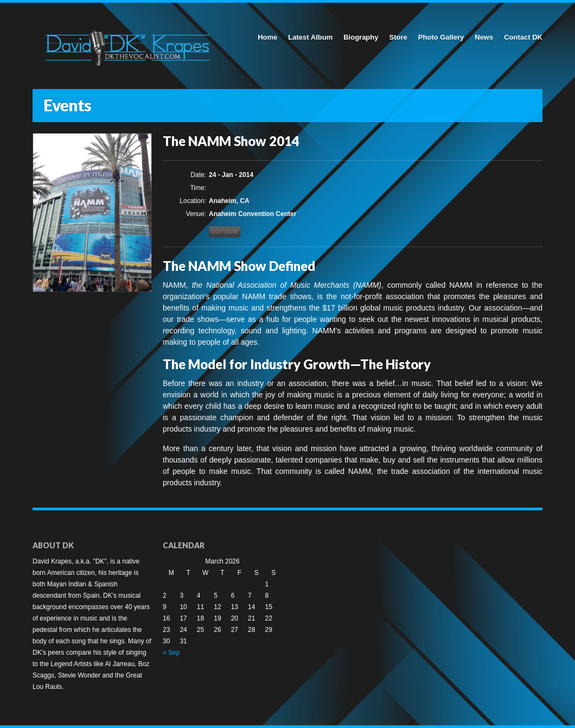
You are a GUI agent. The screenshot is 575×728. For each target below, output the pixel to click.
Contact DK (523, 37)
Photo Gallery (441, 37)
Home (267, 37)
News (484, 37)
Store (398, 37)
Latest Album (310, 37)
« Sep (171, 653)
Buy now (225, 232)
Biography (361, 37)
